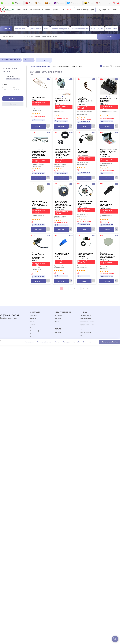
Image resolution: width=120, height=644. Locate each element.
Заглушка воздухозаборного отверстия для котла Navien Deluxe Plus (108, 255)
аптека (46, 29)
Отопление (29, 60)
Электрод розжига (38, 97)
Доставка (56, 10)
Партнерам (66, 342)
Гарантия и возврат (36, 10)
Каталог (7, 29)
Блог (84, 342)
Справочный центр (86, 316)
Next (106, 3)
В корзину (38, 126)
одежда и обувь (21, 29)
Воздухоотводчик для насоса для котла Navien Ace (85, 255)
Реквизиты (33, 334)
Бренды (58, 322)
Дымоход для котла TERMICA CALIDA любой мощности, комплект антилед (39, 153)
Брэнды (32, 337)
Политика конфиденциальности (39, 331)
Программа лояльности (87, 325)
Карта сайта (76, 342)
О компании (33, 316)
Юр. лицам (58, 319)
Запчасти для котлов (13, 79)
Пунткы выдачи (22, 10)
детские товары (35, 29)
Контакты (33, 325)
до (18, 89)
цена (81, 66)
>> (88, 288)
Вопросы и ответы (86, 319)
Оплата (48, 10)
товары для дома (97, 29)
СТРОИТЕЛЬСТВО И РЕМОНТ (11, 60)
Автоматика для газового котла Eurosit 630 (62, 100)
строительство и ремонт (60, 29)
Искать (109, 37)
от (7, 89)
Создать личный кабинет (110, 342)
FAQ (63, 10)
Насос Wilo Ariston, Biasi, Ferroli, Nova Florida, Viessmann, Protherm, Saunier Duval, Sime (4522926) (63, 204)
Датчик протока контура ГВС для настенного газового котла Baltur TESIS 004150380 (39, 256)
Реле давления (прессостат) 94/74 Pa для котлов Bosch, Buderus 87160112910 (40, 204)
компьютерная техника (80, 29)
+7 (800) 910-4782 (109, 10)
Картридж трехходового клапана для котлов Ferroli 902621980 (108, 204)
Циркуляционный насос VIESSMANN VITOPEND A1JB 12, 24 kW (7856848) (109, 152)
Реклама (58, 342)
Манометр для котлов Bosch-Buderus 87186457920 (85, 151)
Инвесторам (59, 316)
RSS (82, 336)
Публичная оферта (35, 328)
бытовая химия (112, 29)
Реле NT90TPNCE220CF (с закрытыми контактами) (109, 100)
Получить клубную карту (85, 10)
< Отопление (10, 76)
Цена (5, 85)
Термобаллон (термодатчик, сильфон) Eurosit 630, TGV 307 (85, 100)
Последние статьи (86, 333)
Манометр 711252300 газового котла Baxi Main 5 (85, 203)
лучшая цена (56, 66)
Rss (90, 342)
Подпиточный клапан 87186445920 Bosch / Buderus (62, 255)
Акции (69, 10)
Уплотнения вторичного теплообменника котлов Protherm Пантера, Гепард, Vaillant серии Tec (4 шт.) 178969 (63, 153)
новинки (75, 66)
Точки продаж (30, 342)
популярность (66, 66)
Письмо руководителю (87, 322)
